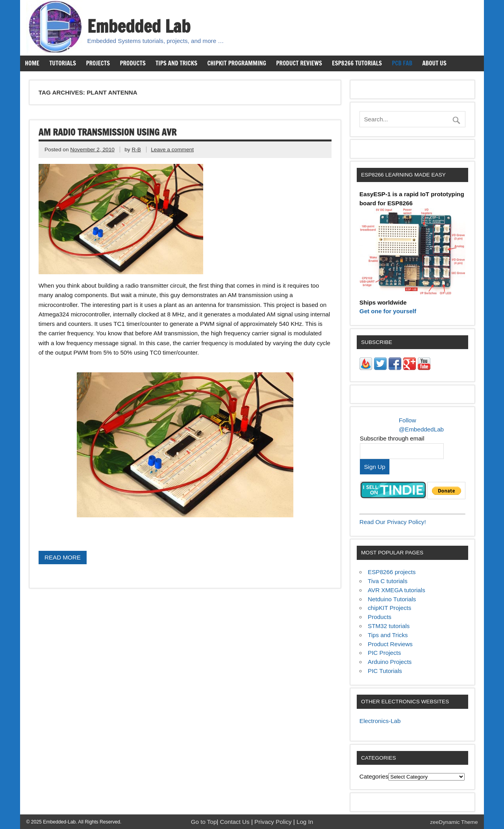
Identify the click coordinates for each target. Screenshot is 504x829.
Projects (98, 63)
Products (132, 63)
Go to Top (204, 822)
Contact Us (236, 822)
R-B (136, 150)
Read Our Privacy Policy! (393, 522)
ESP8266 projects (392, 572)
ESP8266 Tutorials (357, 63)
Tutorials (63, 63)
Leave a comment (172, 150)
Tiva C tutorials (388, 581)
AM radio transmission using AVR (107, 132)
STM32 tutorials (389, 626)
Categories (374, 776)
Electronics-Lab (380, 721)
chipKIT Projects (389, 608)
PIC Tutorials (385, 671)
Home (32, 63)
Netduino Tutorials (392, 599)
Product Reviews (299, 63)
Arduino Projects (390, 662)
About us (434, 63)
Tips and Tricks (176, 63)
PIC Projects (384, 653)
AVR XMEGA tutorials (397, 590)
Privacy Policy (274, 822)
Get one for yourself (388, 311)
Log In (305, 822)
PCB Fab (402, 63)
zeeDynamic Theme (454, 822)
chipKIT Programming (237, 63)
